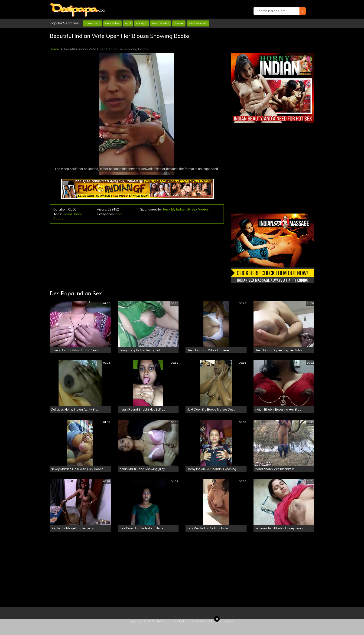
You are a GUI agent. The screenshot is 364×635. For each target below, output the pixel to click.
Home (54, 49)
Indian (67, 214)
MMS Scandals (198, 23)
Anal (128, 23)
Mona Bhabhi (161, 23)
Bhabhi (78, 214)
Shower (179, 23)
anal (119, 214)
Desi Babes (112, 23)
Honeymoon (92, 23)
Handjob (141, 23)
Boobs (58, 219)
